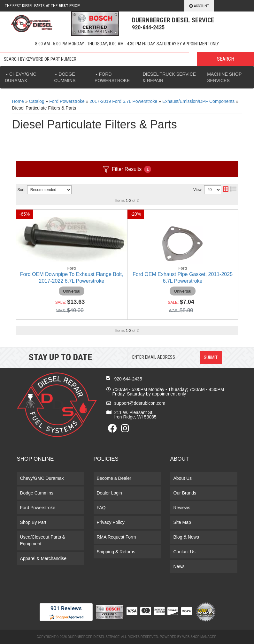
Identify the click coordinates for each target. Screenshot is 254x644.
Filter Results (127, 169)
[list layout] (233, 190)
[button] (127, 59)
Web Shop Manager (200, 637)
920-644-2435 (128, 379)
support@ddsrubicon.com (140, 403)
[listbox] (49, 190)
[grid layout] (226, 190)
